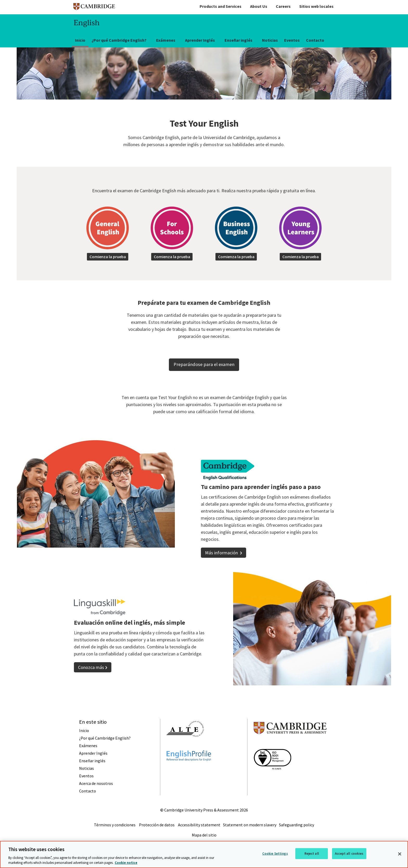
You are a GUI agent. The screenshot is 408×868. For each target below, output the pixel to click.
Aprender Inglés (200, 40)
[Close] (400, 854)
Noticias (270, 40)
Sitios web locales (316, 6)
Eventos (292, 40)
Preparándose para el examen (204, 367)
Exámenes (166, 40)
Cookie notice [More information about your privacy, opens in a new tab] (126, 863)
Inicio (80, 40)
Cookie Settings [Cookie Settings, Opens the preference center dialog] (275, 854)
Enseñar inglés (238, 40)
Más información (222, 556)
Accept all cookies (349, 854)
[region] (204, 854)
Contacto (315, 40)
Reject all (312, 854)
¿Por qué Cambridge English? (119, 40)
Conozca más (91, 670)
